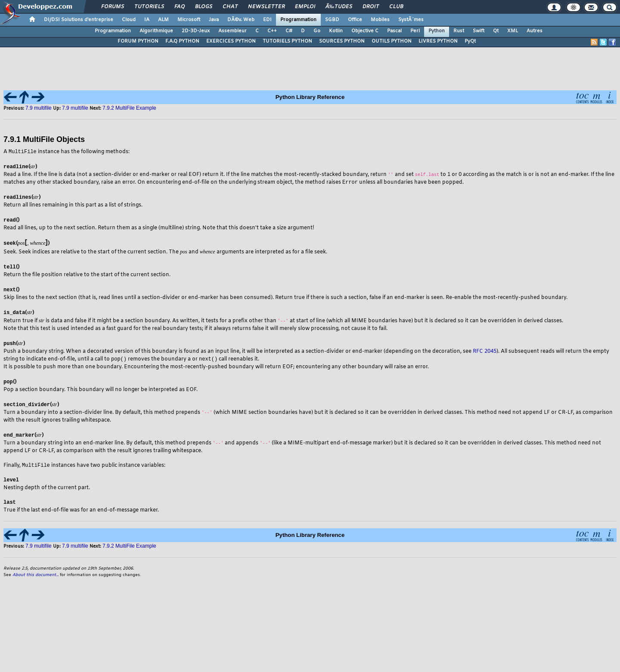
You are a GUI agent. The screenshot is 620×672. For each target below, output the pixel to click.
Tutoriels (149, 7)
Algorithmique (156, 31)
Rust (459, 31)
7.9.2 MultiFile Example (129, 108)
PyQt (470, 41)
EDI (267, 20)
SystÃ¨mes (411, 20)
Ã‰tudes (339, 7)
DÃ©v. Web (241, 20)
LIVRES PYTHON (438, 41)
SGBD (332, 20)
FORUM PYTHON (138, 41)
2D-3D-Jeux (196, 31)
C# (289, 31)
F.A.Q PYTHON (182, 41)
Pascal (394, 31)
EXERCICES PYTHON (231, 41)
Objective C (365, 31)
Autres (535, 31)
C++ (272, 31)
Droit (371, 7)
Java (214, 20)
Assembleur (232, 31)
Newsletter (266, 7)
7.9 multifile (39, 108)
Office (355, 20)
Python (437, 31)
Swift (479, 31)
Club (396, 7)
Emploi (305, 7)
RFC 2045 (485, 352)
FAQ (180, 7)
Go (317, 31)
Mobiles (380, 20)
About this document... (36, 578)
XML (513, 31)
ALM (163, 20)
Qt (496, 31)
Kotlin (336, 31)
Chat (230, 7)
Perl (415, 31)
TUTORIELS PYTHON (287, 41)
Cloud (129, 20)
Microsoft (189, 20)
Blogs (204, 7)
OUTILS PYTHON (392, 41)
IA (147, 20)
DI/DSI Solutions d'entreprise (79, 20)
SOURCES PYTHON (342, 41)
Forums (113, 7)
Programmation (298, 20)
